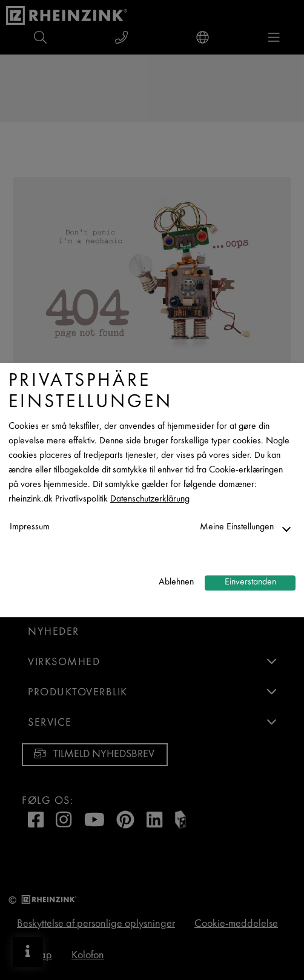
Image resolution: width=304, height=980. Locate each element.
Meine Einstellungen (237, 527)
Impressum (30, 527)
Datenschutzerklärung (150, 499)
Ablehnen (176, 582)
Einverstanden (250, 582)
